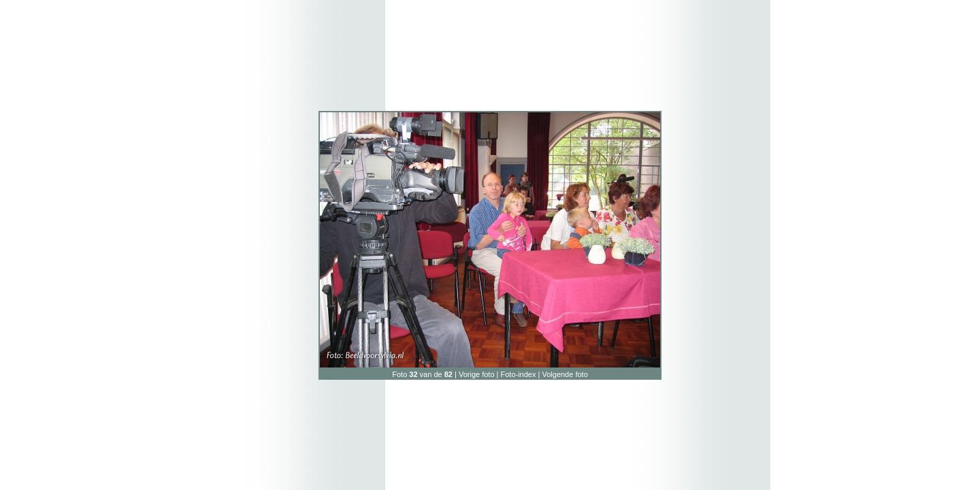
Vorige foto (477, 374)
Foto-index (519, 374)
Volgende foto (565, 374)
